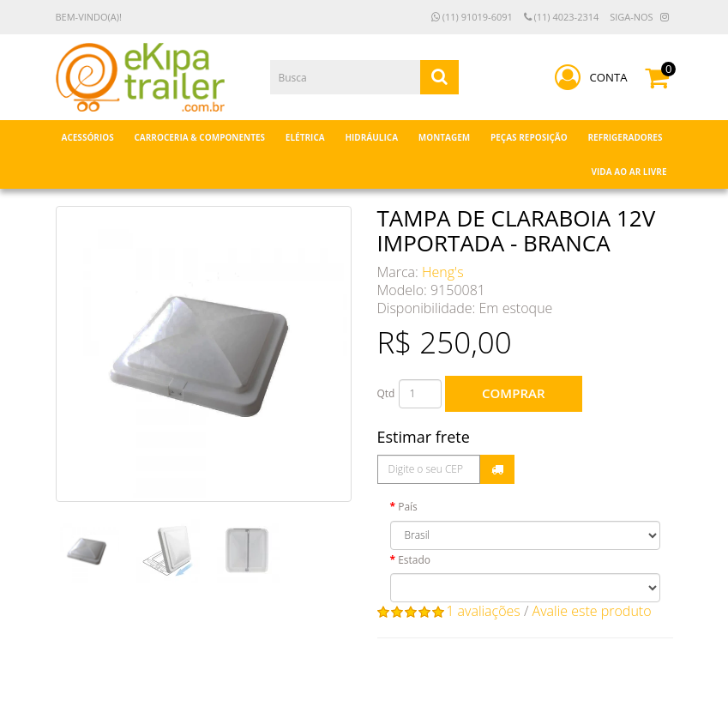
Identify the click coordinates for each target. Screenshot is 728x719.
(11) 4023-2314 (562, 17)
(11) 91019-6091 (472, 17)
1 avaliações (483, 611)
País (408, 507)
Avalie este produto (592, 611)
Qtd (386, 393)
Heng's (443, 272)
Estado (414, 560)
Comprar (513, 393)
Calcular (497, 469)
